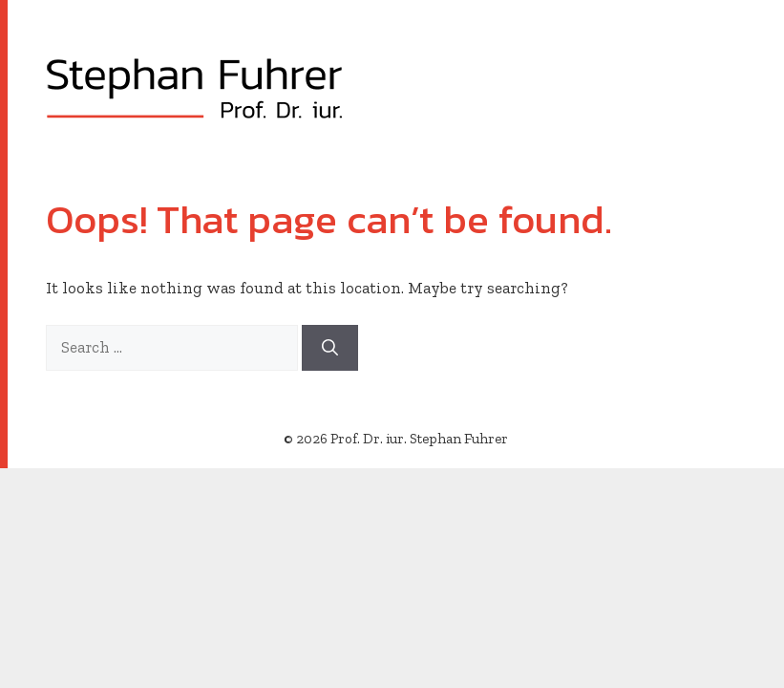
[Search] (330, 348)
